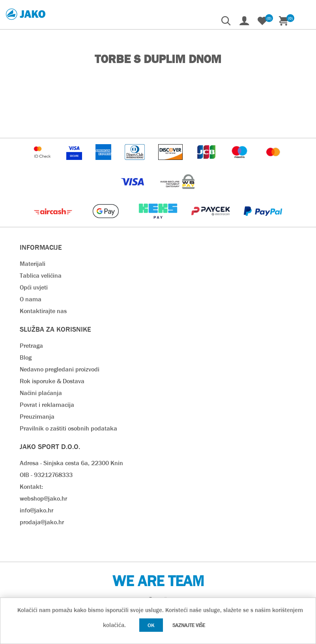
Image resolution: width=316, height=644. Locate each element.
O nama (31, 299)
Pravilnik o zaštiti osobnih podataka (68, 428)
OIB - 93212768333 (46, 475)
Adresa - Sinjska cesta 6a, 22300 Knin (71, 463)
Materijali (33, 264)
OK (151, 625)
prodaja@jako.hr (42, 522)
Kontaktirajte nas (43, 311)
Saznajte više (189, 625)
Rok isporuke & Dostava (52, 381)
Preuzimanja (37, 417)
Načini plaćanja (41, 393)
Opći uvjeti (34, 287)
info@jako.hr (36, 510)
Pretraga (31, 346)
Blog (26, 357)
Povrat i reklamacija (47, 405)
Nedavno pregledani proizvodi (60, 369)
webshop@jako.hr (43, 498)
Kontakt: (31, 487)
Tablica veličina (41, 276)
